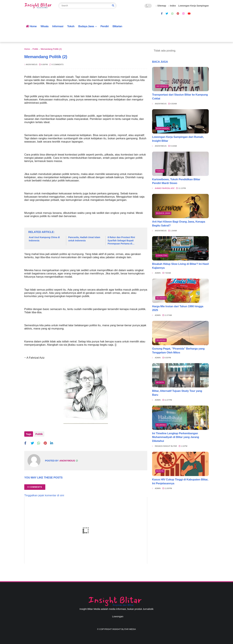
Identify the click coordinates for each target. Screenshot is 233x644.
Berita (160, 471)
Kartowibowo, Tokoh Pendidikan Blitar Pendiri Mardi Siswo (176, 181)
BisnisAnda (163, 128)
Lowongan (118, 616)
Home (31, 26)
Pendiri (105, 26)
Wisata (44, 26)
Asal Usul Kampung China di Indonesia (44, 239)
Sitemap (161, 6)
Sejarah (161, 298)
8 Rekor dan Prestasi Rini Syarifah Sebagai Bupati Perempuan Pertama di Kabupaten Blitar (121, 241)
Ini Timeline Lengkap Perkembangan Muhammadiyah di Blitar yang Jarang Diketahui (176, 437)
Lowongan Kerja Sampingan (194, 6)
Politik (35, 49)
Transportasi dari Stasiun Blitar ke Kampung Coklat (180, 97)
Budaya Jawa (86, 26)
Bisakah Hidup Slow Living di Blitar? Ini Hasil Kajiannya (180, 266)
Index (172, 6)
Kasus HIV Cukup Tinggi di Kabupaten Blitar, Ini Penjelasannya (180, 481)
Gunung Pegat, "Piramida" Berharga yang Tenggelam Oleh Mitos (178, 351)
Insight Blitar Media (124, 629)
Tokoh (71, 26)
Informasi (58, 26)
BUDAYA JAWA (163, 213)
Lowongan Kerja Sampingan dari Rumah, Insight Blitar (178, 139)
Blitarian (117, 26)
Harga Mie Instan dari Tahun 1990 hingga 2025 (178, 308)
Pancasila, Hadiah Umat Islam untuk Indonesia (84, 239)
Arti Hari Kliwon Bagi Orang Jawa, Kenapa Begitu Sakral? (179, 224)
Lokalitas (162, 255)
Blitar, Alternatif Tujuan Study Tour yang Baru (177, 393)
